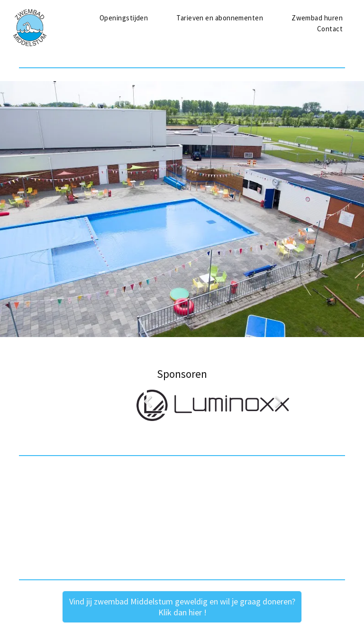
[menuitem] (124, 18)
